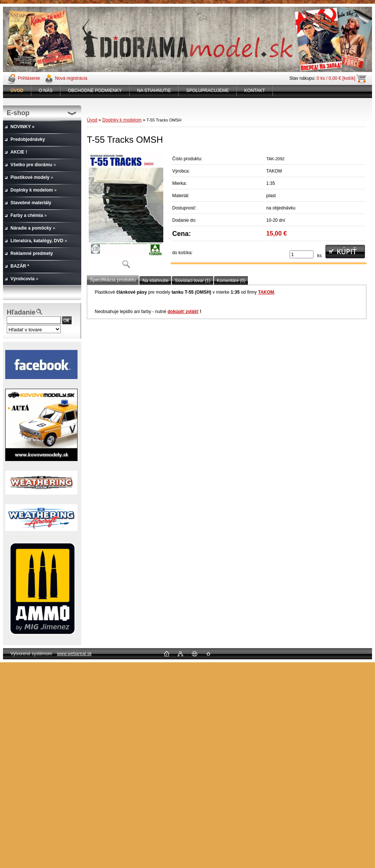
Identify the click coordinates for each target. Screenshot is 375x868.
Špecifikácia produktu (113, 280)
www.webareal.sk (74, 654)
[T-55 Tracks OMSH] (126, 213)
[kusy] (302, 254)
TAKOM (266, 292)
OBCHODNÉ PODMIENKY (95, 91)
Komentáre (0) (231, 281)
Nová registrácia (71, 78)
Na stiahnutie (155, 281)
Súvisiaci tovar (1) (193, 281)
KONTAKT (255, 91)
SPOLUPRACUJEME (207, 91)
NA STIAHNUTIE (154, 91)
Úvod (92, 120)
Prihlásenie (29, 78)
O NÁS (46, 91)
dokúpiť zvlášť (183, 312)
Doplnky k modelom (122, 120)
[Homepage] (17, 91)
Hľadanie (21, 312)
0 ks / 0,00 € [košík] (336, 78)
